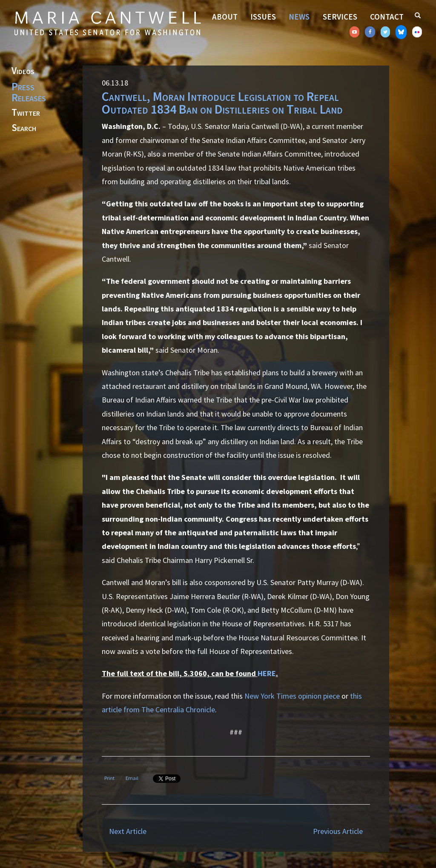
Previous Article (338, 831)
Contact (387, 17)
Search (24, 128)
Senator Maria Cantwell (107, 23)
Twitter (26, 113)
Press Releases (29, 92)
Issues (263, 17)
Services (340, 17)
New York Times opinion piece (292, 696)
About (225, 17)
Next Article (128, 831)
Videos (23, 71)
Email (132, 778)
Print (109, 778)
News (299, 17)
